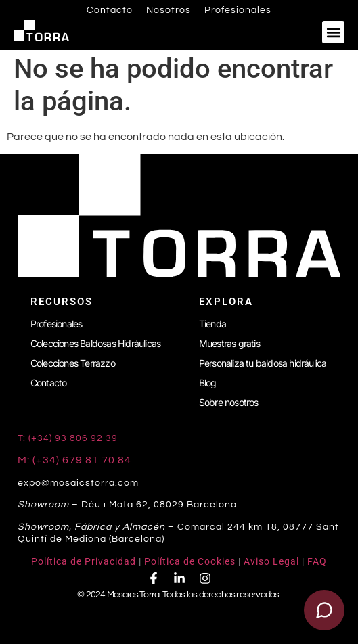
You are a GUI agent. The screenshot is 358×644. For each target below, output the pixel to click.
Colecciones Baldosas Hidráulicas (95, 343)
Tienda (212, 324)
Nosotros (169, 10)
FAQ (317, 561)
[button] (333, 32)
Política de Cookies (190, 561)
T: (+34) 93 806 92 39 (69, 438)
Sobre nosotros (229, 402)
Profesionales (238, 10)
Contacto (110, 10)
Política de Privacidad (84, 561)
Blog (208, 383)
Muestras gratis (229, 343)
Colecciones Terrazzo (73, 363)
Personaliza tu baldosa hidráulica (263, 363)
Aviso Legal (271, 561)
